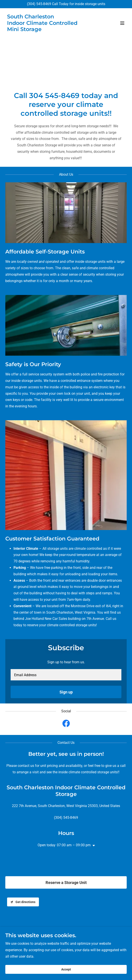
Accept (66, 969)
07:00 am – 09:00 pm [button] (74, 845)
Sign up (66, 692)
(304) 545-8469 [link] (39, 4)
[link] (48, 30)
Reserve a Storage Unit (66, 883)
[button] (122, 23)
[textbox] (66, 675)
